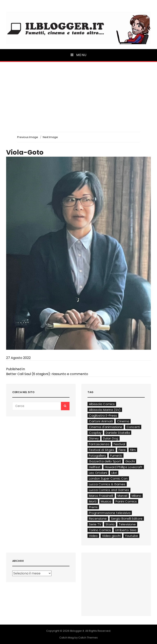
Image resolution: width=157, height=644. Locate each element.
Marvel (122, 496)
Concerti (133, 427)
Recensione (98, 519)
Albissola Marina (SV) (105, 410)
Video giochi (111, 536)
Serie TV (95, 524)
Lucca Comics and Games (109, 490)
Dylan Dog (111, 438)
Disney (94, 438)
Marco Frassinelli (101, 496)
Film (133, 450)
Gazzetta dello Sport (105, 461)
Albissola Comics (102, 404)
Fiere (122, 450)
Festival (119, 444)
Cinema (123, 421)
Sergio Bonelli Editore (127, 519)
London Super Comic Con (108, 478)
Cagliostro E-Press (103, 415)
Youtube (131, 536)
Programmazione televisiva (110, 513)
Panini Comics (126, 501)
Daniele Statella (118, 433)
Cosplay (95, 433)
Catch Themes (88, 638)
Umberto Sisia (126, 530)
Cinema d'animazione (106, 427)
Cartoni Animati (101, 421)
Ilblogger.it (77, 631)
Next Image (50, 137)
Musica (106, 501)
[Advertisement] (78, 101)
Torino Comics (100, 530)
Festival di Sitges (102, 450)
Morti (93, 501)
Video (93, 536)
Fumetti (116, 456)
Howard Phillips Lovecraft (124, 467)
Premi (93, 507)
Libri (114, 473)
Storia (110, 524)
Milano (136, 496)
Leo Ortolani (98, 473)
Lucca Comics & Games (107, 484)
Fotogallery (97, 456)
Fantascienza (99, 444)
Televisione (127, 524)
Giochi (130, 461)
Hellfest (95, 467)
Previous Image (28, 137)
